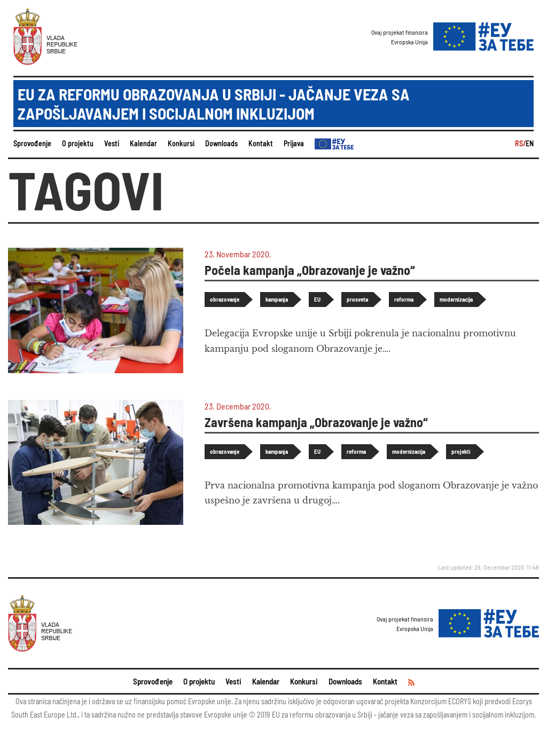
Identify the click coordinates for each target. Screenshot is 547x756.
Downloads (221, 143)
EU (317, 299)
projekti (461, 451)
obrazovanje (225, 299)
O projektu (78, 143)
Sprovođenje (32, 143)
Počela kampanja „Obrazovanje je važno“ (310, 270)
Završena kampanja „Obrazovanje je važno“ (316, 422)
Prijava (294, 143)
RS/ (520, 143)
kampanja (277, 299)
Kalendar (143, 143)
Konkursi (181, 143)
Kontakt (261, 143)
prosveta (357, 299)
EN (530, 143)
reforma (404, 299)
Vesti (112, 143)
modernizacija (456, 299)
